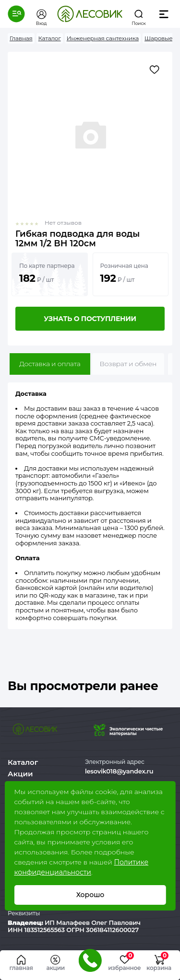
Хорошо (90, 895)
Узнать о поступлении (90, 319)
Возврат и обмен (128, 364)
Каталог (23, 762)
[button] (16, 14)
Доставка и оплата (50, 364)
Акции (20, 774)
